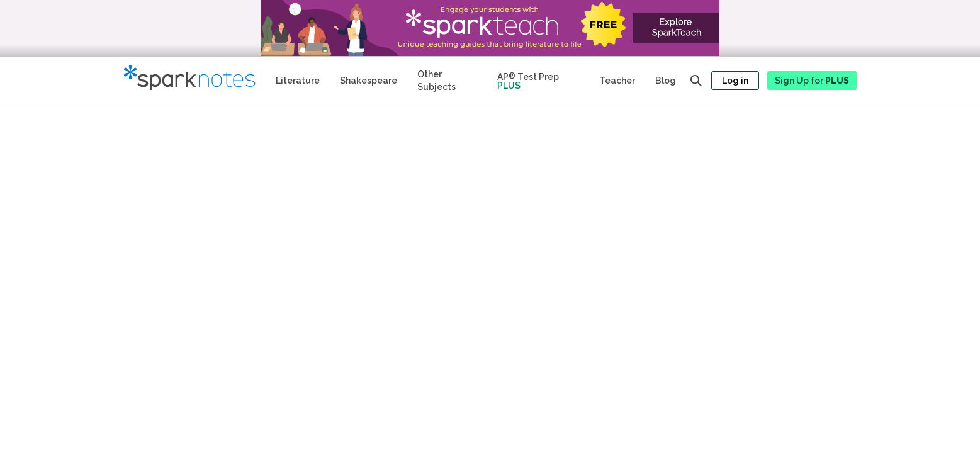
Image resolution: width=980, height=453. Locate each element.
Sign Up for (812, 81)
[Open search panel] (696, 81)
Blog (666, 81)
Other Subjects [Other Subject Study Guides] (436, 81)
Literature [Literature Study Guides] (298, 81)
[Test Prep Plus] (538, 79)
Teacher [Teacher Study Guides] (617, 81)
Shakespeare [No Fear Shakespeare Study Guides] (369, 81)
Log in (735, 81)
